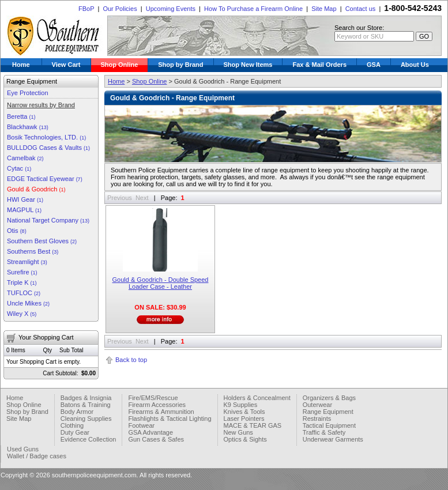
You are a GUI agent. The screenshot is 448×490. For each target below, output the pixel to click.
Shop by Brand (180, 65)
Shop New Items (248, 65)
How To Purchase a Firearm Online (253, 9)
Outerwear (317, 405)
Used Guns (23, 449)
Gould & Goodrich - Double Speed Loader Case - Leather (161, 283)
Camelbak (25, 158)
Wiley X (22, 314)
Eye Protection (28, 93)
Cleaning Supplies (86, 419)
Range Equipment (328, 412)
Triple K (22, 282)
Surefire (22, 272)
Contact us (361, 9)
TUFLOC (24, 293)
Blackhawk (28, 127)
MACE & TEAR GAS (253, 425)
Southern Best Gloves (42, 241)
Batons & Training (86, 405)
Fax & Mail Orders (319, 65)
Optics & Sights (245, 439)
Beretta (21, 116)
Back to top (131, 360)
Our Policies (120, 9)
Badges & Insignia (86, 398)
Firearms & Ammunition (161, 412)
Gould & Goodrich (36, 189)
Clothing (72, 425)
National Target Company (48, 220)
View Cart (66, 65)
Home (21, 65)
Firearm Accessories (157, 405)
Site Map (324, 9)
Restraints (317, 419)
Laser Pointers (244, 419)
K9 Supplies (241, 405)
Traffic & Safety (324, 432)
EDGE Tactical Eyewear (45, 179)
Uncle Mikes (28, 303)
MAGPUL (24, 210)
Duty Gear (75, 432)
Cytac (19, 168)
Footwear (141, 425)
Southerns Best (33, 251)
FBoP (86, 9)
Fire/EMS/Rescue (153, 398)
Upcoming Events (171, 9)
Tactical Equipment (329, 425)
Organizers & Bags (329, 398)
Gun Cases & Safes (156, 439)
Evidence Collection (89, 439)
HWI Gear (25, 199)
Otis (17, 231)
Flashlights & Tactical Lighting (170, 419)
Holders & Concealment (257, 398)
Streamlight (27, 262)
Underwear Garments (333, 439)
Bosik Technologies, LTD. (46, 137)
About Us (415, 65)
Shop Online (120, 65)
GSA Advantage (150, 432)
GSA (374, 65)
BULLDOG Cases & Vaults (48, 148)
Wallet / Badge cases (37, 456)
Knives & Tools (244, 412)
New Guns (238, 432)
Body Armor (77, 412)
